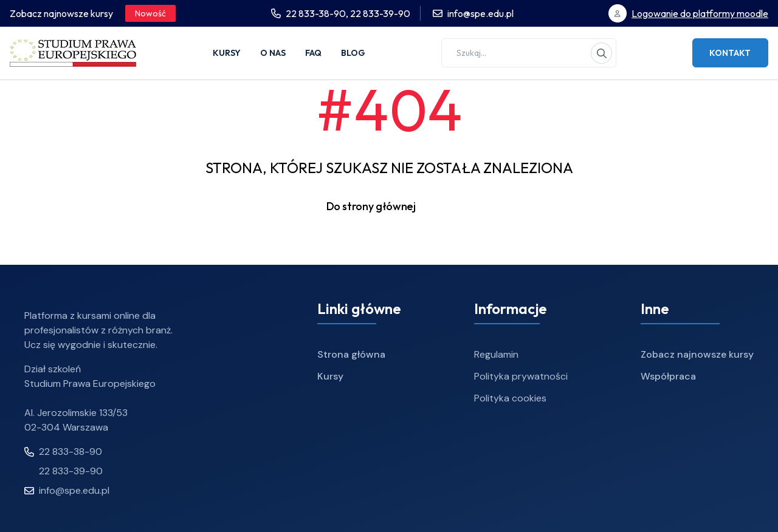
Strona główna (351, 354)
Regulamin (496, 354)
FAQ (313, 53)
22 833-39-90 (380, 13)
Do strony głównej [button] (389, 206)
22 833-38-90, (318, 13)
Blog (353, 53)
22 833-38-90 (63, 452)
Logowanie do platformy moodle (700, 13)
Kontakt (730, 53)
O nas (273, 53)
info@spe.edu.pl (480, 13)
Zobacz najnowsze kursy (697, 354)
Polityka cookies (510, 398)
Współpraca (668, 376)
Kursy (227, 53)
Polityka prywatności (521, 376)
